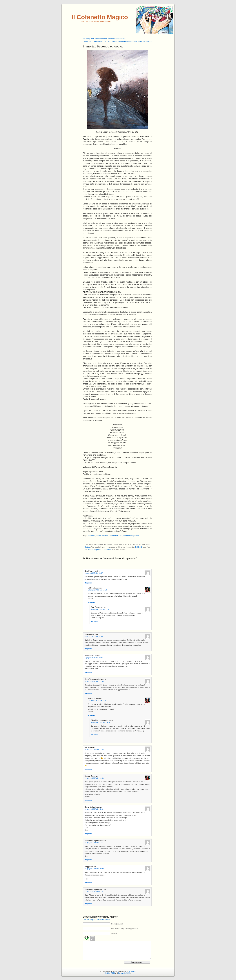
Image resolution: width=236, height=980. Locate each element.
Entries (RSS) (110, 973)
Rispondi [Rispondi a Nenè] (88, 769)
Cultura (87, 547)
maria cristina (102, 536)
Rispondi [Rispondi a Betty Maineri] (88, 834)
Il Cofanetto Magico (100, 17)
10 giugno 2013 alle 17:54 (94, 681)
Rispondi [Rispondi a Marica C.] (91, 602)
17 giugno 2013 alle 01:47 (94, 891)
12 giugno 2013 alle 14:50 (97, 590)
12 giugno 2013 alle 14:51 (97, 700)
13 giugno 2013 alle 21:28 (100, 609)
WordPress (132, 971)
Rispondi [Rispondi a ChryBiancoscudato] (88, 693)
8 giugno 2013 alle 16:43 (94, 658)
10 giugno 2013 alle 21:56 (94, 749)
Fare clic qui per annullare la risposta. (97, 920)
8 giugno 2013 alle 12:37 (94, 573)
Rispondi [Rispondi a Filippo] (88, 883)
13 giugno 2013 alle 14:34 (100, 722)
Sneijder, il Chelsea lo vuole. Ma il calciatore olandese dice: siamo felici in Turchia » (118, 42)
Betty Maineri (111, 917)
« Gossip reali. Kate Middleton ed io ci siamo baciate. (104, 39)
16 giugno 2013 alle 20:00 (94, 869)
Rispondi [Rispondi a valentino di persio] (88, 860)
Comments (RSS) (124, 973)
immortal (92, 536)
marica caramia (116, 536)
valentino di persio (131, 536)
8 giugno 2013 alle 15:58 (94, 636)
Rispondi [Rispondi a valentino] (88, 649)
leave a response (94, 550)
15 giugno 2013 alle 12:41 (94, 843)
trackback (108, 550)
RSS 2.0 (139, 547)
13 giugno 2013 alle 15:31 (94, 809)
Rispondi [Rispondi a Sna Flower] (88, 583)
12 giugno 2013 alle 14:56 (94, 778)
